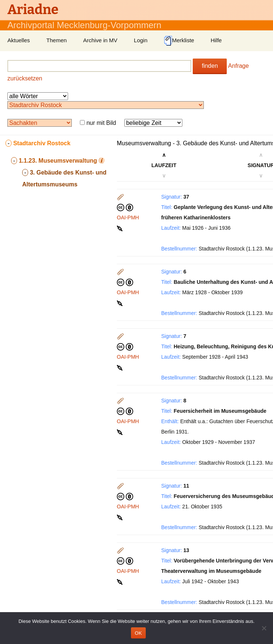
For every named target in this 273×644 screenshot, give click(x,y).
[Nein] (264, 628)
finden (210, 66)
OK (138, 633)
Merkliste (179, 41)
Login (141, 40)
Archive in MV (100, 40)
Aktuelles (19, 40)
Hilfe (216, 40)
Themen (56, 40)
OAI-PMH (128, 218)
